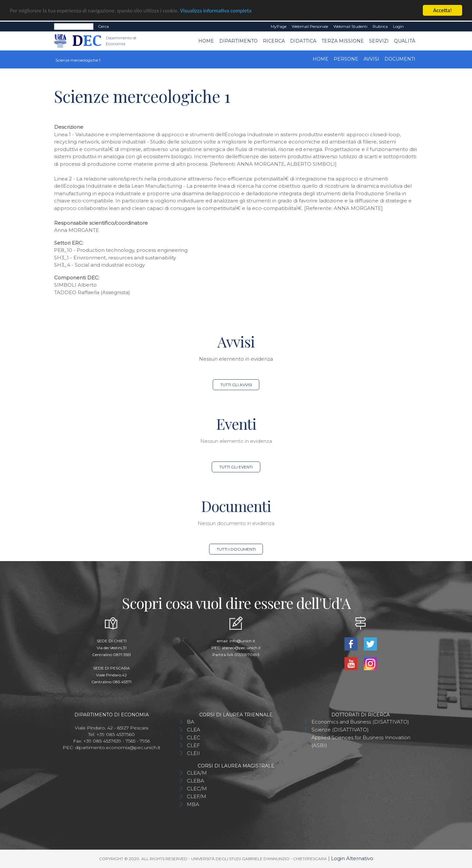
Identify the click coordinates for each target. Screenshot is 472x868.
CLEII (193, 753)
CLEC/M (197, 789)
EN (412, 27)
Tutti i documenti (236, 549)
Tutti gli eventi (236, 467)
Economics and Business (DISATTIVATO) (360, 722)
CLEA (194, 730)
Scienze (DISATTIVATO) (340, 730)
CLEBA (196, 781)
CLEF (193, 745)
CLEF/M (197, 796)
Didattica (303, 41)
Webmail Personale (310, 26)
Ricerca (274, 41)
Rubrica (380, 26)
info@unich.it (242, 641)
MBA (193, 804)
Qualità (405, 41)
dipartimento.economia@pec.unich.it (118, 747)
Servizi (379, 41)
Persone (346, 59)
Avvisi (371, 59)
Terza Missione (343, 41)
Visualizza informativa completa (216, 10)
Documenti (400, 59)
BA (191, 722)
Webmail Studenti (350, 26)
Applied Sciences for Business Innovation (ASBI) (361, 741)
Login (398, 26)
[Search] (74, 27)
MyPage (279, 26)
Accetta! (443, 10)
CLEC (194, 737)
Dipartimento (238, 41)
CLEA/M (197, 773)
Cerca (103, 26)
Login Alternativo (352, 858)
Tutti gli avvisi (236, 385)
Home (206, 41)
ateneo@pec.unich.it (241, 648)
